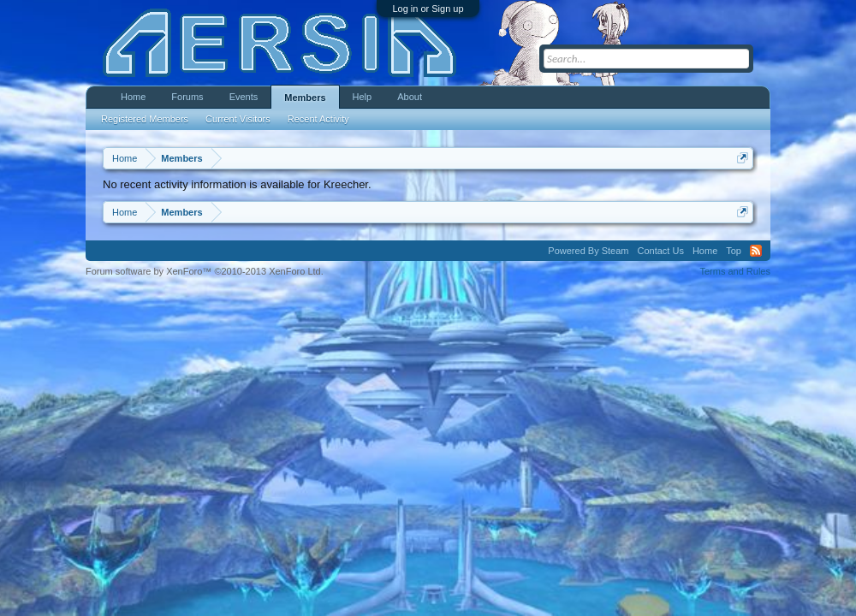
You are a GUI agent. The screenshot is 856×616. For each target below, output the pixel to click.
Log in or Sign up (428, 9)
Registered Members (145, 119)
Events (244, 97)
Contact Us (660, 251)
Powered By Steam (588, 251)
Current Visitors (238, 119)
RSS (756, 251)
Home (133, 97)
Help (363, 97)
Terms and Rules (735, 271)
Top (734, 251)
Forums (187, 97)
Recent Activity (318, 119)
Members (305, 98)
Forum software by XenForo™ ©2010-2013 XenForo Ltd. (205, 271)
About (410, 97)
